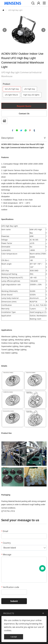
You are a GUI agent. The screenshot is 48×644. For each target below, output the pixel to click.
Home (3, 10)
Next (43, 30)
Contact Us (24, 113)
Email (5, 531)
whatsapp (26, 130)
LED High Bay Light (15, 10)
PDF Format (4, 121)
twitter (21, 130)
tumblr (34, 130)
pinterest (30, 130)
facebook (13, 130)
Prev (5, 30)
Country (6, 543)
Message (6, 554)
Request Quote (24, 106)
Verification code (10, 587)
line (17, 130)
